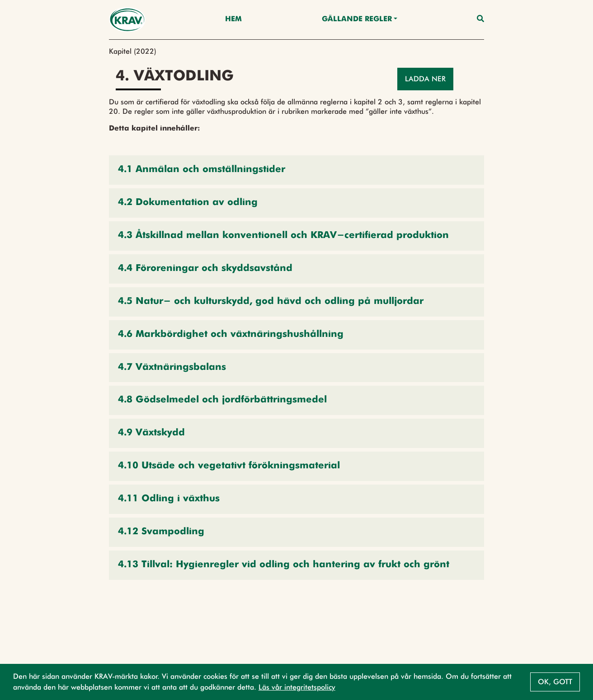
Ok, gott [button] (555, 682)
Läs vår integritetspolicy (297, 687)
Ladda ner (425, 79)
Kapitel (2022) (133, 51)
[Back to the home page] (127, 20)
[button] (296, 170)
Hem (233, 19)
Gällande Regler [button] (357, 19)
